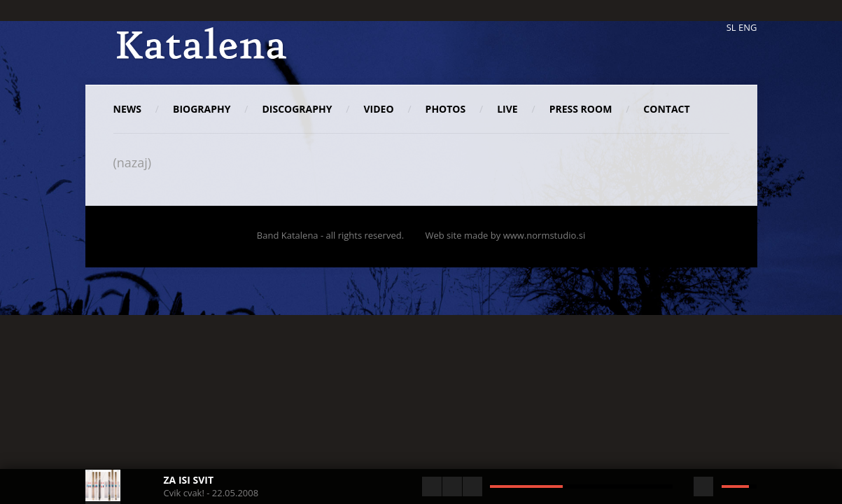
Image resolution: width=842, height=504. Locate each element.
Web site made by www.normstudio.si (505, 235)
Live (507, 109)
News (127, 109)
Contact (666, 109)
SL (731, 27)
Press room (581, 109)
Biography (202, 109)
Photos (446, 109)
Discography (297, 109)
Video (379, 109)
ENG (748, 27)
